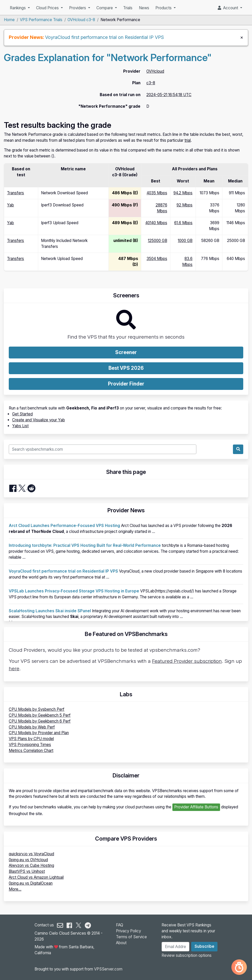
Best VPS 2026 (126, 368)
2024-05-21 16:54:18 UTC (169, 95)
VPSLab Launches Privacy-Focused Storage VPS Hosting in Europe (74, 591)
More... (15, 889)
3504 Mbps (157, 259)
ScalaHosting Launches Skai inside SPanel (50, 611)
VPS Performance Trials (41, 20)
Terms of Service (131, 937)
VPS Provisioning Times (30, 745)
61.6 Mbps (183, 223)
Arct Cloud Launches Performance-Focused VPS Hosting (64, 526)
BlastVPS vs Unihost (27, 871)
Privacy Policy (128, 931)
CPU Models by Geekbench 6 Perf (40, 721)
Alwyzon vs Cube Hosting (31, 865)
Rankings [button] (18, 8)
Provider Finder (126, 384)
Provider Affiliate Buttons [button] (196, 807)
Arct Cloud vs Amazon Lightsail (36, 877)
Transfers (15, 193)
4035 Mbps (157, 193)
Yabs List (20, 426)
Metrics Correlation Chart (31, 751)
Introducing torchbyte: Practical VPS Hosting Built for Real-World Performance (85, 545)
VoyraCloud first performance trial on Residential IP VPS (104, 37)
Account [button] (228, 8)
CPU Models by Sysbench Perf (37, 709)
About (121, 943)
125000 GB (158, 241)
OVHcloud (155, 71)
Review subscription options (187, 955)
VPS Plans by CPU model (31, 739)
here (14, 669)
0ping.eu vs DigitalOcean (31, 883)
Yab (10, 205)
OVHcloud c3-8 (81, 20)
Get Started (22, 414)
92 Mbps (184, 205)
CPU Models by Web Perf (32, 727)
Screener (126, 352)
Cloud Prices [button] (48, 8)
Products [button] (164, 8)
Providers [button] (78, 8)
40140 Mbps (156, 223)
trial (188, 140)
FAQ (120, 925)
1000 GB (185, 241)
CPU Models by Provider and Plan (39, 733)
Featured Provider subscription (187, 661)
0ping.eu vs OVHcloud (28, 860)
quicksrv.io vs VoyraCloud (31, 854)
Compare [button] (105, 8)
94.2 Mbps (183, 193)
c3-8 (151, 83)
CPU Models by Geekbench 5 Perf (40, 715)
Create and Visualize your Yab (39, 420)
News (144, 8)
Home (9, 20)
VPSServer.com (108, 969)
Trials (128, 8)
